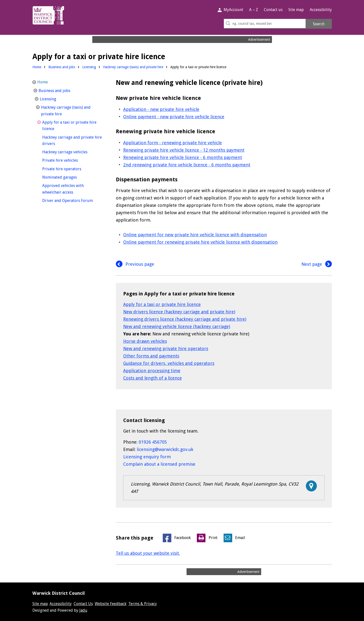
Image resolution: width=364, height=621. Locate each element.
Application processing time (152, 371)
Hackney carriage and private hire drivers (72, 141)
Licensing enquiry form (147, 457)
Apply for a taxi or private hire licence (162, 304)
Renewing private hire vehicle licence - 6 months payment (183, 157)
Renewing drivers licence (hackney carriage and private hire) (185, 319)
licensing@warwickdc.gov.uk (165, 449)
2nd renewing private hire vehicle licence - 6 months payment (187, 165)
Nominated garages (69, 177)
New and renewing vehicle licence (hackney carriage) (177, 326)
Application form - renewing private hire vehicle (173, 143)
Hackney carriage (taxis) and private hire (133, 67)
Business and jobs (62, 67)
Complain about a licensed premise (159, 464)
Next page (317, 264)
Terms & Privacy (143, 604)
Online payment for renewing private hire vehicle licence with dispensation (200, 242)
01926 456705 (153, 442)
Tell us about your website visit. (148, 553)
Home (37, 67)
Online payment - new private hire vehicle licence (174, 117)
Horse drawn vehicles (145, 341)
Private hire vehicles (69, 160)
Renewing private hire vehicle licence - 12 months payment (184, 150)
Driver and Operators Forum (73, 200)
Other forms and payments (151, 356)
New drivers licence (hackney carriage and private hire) (179, 312)
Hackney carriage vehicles (73, 152)
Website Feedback (111, 604)
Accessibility (321, 10)
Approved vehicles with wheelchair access (67, 189)
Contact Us (83, 604)
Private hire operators (71, 168)
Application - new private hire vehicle (161, 109)
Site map (296, 10)
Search (319, 24)
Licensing (89, 67)
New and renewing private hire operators (166, 349)
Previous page (135, 264)
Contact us (273, 10)
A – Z (254, 10)
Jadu (83, 610)
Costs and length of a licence (153, 378)
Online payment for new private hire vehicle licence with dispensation (195, 235)
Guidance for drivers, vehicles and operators (169, 363)
